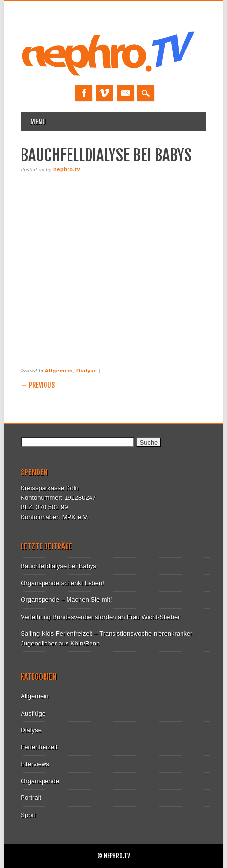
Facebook (84, 93)
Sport (28, 815)
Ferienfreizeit (39, 747)
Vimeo (104, 93)
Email (125, 93)
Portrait (31, 798)
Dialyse (87, 371)
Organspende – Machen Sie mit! (66, 600)
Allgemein (59, 371)
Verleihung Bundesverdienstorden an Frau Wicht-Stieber (100, 617)
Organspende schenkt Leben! (62, 583)
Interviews (35, 764)
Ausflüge (33, 713)
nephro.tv (67, 169)
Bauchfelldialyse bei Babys (58, 566)
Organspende (40, 781)
